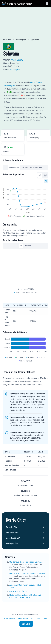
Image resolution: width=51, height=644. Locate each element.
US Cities (8, 40)
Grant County (17, 60)
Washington (21, 40)
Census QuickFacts (18, 591)
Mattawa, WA (12, 532)
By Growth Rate (36, 167)
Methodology (42, 618)
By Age (25, 167)
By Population (14, 167)
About (33, 618)
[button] (47, 4)
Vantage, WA (12, 543)
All (46, 181)
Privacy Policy (10, 618)
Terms (19, 618)
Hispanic (28, 246)
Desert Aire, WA (13, 538)
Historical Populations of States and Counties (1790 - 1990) (25, 596)
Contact (26, 618)
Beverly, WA (11, 527)
